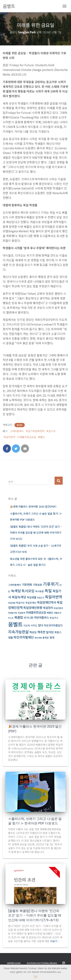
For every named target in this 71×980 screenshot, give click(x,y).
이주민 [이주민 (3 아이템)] (34, 625)
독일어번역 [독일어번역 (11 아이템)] (54, 597)
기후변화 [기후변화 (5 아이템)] (27, 585)
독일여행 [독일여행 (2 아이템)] (12, 603)
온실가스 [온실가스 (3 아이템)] (54, 618)
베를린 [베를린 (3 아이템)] (50, 613)
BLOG (20, 425)
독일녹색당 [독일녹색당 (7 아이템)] (19, 597)
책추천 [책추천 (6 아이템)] (41, 632)
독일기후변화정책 (35, 431)
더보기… (55, 941)
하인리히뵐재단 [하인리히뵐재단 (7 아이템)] (24, 637)
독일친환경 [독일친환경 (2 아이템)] (58, 608)
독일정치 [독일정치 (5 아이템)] (48, 608)
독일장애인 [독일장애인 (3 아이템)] (31, 603)
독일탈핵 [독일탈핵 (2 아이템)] (21, 613)
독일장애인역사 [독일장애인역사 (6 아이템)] (47, 602)
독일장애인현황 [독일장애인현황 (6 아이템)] (33, 608)
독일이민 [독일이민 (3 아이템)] (20, 603)
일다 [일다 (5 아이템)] (40, 625)
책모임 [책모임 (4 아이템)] (33, 632)
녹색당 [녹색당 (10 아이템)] (16, 591)
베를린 (41, 437)
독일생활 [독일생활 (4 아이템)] (32, 597)
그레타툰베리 (17, 431)
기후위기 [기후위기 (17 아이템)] (51, 584)
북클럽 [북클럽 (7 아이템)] (19, 617)
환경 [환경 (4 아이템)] (52, 637)
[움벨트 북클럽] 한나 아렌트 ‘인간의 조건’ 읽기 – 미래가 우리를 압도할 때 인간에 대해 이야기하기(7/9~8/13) (36, 533)
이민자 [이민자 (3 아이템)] (27, 625)
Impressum (14, 963)
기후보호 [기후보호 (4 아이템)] (37, 585)
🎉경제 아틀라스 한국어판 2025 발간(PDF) (33, 506)
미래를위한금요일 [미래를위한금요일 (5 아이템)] (36, 612)
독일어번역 (9, 437)
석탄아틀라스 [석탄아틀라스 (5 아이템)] (41, 617)
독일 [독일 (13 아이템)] (48, 591)
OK (36, 976)
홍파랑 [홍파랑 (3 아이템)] (46, 638)
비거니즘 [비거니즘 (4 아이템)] (28, 617)
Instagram (64, 963)
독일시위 (51, 431)
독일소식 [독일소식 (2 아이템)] (41, 598)
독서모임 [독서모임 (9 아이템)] (28, 591)
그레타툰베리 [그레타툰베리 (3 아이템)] (15, 585)
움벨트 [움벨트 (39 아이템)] (15, 624)
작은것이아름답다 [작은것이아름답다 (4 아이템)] (53, 625)
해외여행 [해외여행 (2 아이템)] (38, 638)
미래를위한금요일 (27, 437)
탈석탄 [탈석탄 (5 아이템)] (50, 632)
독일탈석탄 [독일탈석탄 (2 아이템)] (13, 613)
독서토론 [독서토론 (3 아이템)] (40, 591)
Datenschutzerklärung (42, 963)
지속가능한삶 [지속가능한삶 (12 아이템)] (18, 632)
